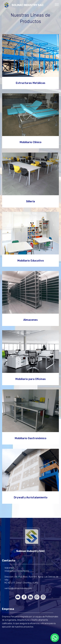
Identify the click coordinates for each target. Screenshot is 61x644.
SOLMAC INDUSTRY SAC (28, 5)
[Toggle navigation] (57, 4)
